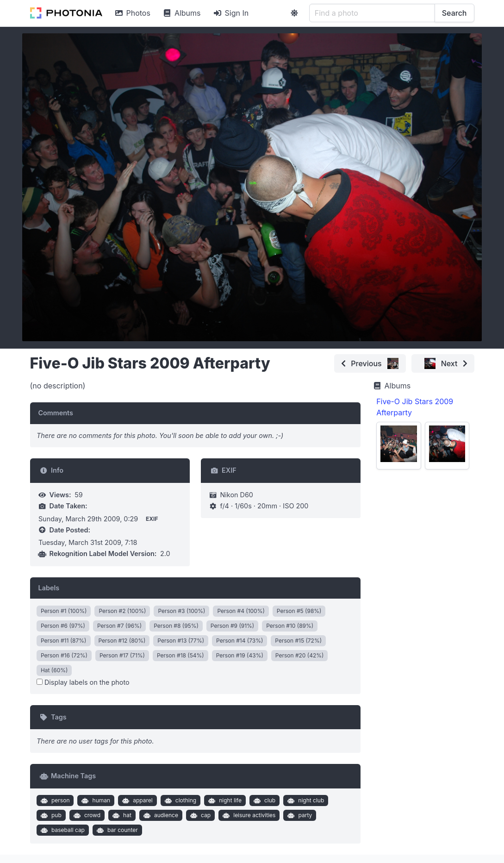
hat (121, 815)
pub (50, 815)
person (54, 800)
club (263, 800)
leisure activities (248, 815)
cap (199, 815)
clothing (179, 800)
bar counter (116, 830)
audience (160, 815)
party (299, 815)
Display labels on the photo (83, 682)
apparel (137, 800)
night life (224, 800)
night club (305, 800)
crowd (86, 815)
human (95, 800)
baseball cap (62, 830)
